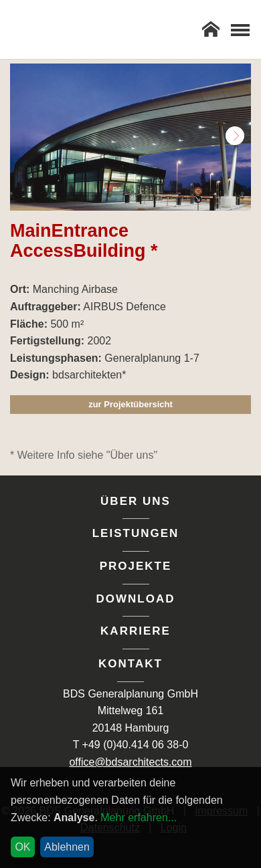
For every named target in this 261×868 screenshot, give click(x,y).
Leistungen (136, 533)
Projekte (136, 566)
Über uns (136, 501)
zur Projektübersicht (130, 404)
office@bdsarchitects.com (130, 762)
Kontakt (130, 664)
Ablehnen (67, 847)
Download (136, 599)
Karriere (136, 631)
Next (235, 136)
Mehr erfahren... (139, 818)
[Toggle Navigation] (240, 30)
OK (22, 847)
